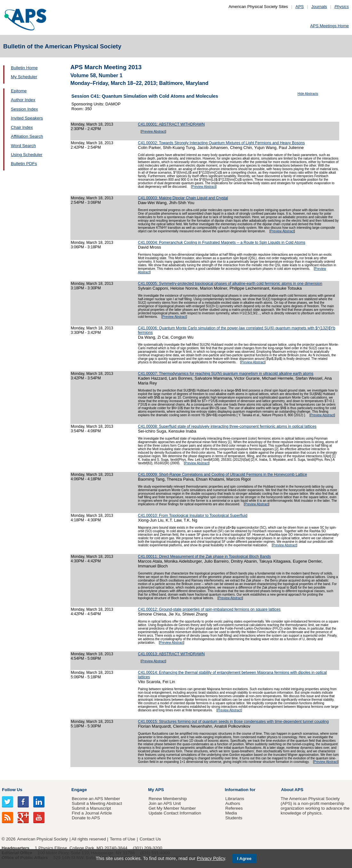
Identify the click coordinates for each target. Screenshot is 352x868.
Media (231, 813)
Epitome (19, 91)
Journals (319, 7)
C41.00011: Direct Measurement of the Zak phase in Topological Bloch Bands (204, 557)
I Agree (244, 859)
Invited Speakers (27, 118)
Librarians (235, 799)
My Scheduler (24, 77)
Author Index (23, 100)
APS (300, 7)
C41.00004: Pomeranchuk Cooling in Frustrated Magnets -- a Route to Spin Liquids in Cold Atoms (222, 243)
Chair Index (22, 127)
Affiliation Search (27, 136)
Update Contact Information (175, 813)
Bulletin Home (24, 68)
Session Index (24, 109)
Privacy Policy (211, 858)
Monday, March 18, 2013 (92, 124)
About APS (292, 790)
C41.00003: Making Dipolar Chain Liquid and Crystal (183, 198)
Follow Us (12, 790)
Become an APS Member (96, 799)
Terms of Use (122, 839)
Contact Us (150, 839)
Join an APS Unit (165, 803)
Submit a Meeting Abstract (97, 803)
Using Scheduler (27, 155)
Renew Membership (168, 799)
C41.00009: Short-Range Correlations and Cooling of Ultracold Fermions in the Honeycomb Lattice (222, 475)
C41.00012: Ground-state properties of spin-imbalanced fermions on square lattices (209, 609)
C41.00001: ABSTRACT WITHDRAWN (171, 124)
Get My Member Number (172, 808)
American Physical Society (43, 839)
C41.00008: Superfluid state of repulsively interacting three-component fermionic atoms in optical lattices (227, 426)
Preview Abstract (153, 132)
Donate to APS (86, 818)
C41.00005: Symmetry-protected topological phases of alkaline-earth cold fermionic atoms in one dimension (230, 284)
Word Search (23, 146)
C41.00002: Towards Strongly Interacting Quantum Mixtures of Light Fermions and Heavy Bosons (221, 143)
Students (234, 818)
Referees (234, 808)
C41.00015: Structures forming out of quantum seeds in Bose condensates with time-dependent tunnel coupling (233, 722)
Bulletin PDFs (24, 164)
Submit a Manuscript (91, 808)
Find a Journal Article (92, 813)
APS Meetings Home (329, 26)
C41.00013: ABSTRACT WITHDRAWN (171, 654)
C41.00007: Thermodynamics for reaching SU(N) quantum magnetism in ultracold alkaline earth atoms (226, 374)
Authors (233, 803)
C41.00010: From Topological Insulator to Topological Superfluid (193, 516)
